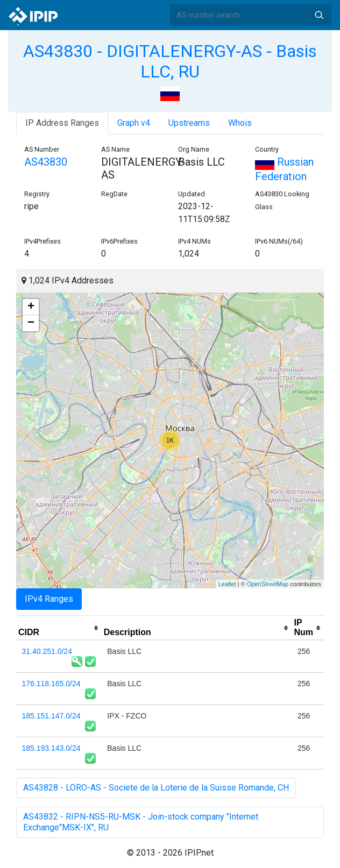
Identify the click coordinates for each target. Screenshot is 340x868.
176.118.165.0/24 (51, 684)
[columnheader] (59, 628)
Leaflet (227, 584)
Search (319, 15)
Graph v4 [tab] (134, 123)
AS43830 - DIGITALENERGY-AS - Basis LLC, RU (170, 61)
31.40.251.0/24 (47, 651)
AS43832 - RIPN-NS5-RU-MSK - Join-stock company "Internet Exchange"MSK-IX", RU (141, 822)
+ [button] (31, 307)
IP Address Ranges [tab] (62, 123)
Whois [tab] (240, 123)
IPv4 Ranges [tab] (49, 599)
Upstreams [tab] (189, 123)
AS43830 (46, 162)
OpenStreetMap (268, 584)
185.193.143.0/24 (51, 748)
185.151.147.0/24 (51, 716)
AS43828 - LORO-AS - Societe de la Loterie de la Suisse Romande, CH (156, 788)
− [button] (31, 323)
